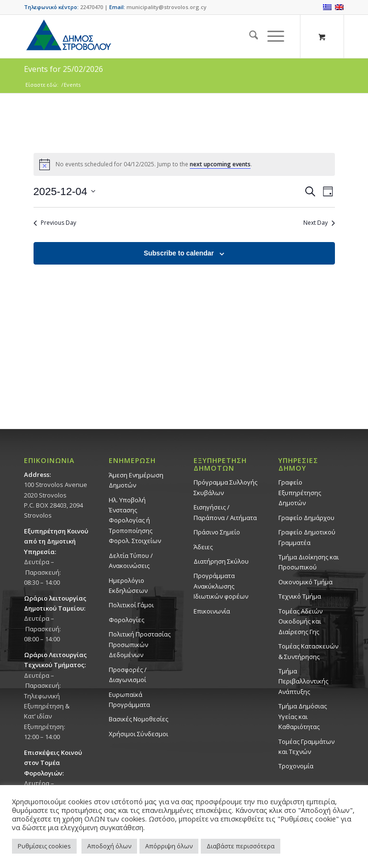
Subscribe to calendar (179, 253)
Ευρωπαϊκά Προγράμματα (129, 700)
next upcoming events (220, 164)
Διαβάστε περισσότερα (241, 846)
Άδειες (203, 547)
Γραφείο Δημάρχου (306, 518)
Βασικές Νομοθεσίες (138, 719)
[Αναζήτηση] (249, 36)
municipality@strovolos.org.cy (167, 7)
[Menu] (271, 36)
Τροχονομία (296, 766)
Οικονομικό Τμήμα (305, 582)
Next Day (319, 223)
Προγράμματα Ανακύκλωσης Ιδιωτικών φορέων (221, 586)
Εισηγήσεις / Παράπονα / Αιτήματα (225, 512)
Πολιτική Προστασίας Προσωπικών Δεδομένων (140, 644)
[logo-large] (68, 36)
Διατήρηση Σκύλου (221, 561)
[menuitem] (249, 36)
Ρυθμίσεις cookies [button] (44, 846)
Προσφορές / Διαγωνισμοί (128, 675)
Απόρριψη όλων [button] (169, 846)
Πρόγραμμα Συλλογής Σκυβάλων (225, 487)
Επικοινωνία (212, 611)
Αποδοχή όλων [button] (109, 846)
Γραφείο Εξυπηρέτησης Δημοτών (300, 492)
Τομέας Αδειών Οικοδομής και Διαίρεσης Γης (300, 621)
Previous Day (55, 223)
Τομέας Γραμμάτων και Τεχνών (306, 746)
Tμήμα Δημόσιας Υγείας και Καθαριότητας (303, 716)
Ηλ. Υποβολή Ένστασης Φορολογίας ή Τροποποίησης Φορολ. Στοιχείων (135, 521)
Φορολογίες (126, 620)
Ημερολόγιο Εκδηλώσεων (128, 585)
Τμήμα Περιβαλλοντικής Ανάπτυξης (303, 681)
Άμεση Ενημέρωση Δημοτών (136, 480)
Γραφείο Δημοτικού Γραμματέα (307, 537)
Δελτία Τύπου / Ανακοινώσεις (131, 561)
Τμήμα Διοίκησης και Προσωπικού (309, 562)
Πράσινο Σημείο (217, 532)
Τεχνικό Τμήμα (300, 596)
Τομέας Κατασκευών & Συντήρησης (308, 651)
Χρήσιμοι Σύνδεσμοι (138, 734)
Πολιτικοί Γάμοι (131, 605)
